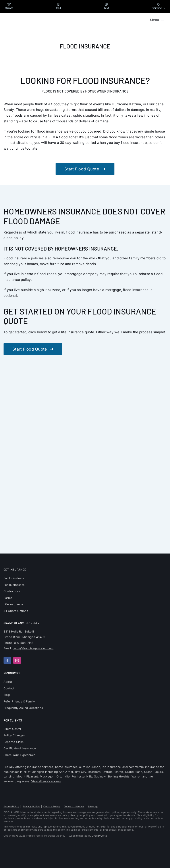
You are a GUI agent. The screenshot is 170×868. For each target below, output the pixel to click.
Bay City (81, 772)
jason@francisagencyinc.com (33, 648)
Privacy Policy (31, 806)
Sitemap (93, 806)
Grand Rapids (154, 772)
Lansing (9, 776)
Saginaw (100, 776)
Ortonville (63, 776)
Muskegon (47, 776)
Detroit (107, 772)
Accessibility (11, 806)
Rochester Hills (82, 776)
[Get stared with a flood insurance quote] (85, 169)
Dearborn (94, 772)
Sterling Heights (118, 776)
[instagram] (17, 660)
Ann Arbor (66, 772)
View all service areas (46, 781)
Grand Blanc (134, 772)
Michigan (38, 772)
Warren (136, 776)
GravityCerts (99, 836)
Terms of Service (74, 806)
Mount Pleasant (27, 776)
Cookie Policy (52, 806)
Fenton (118, 772)
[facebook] (7, 660)
